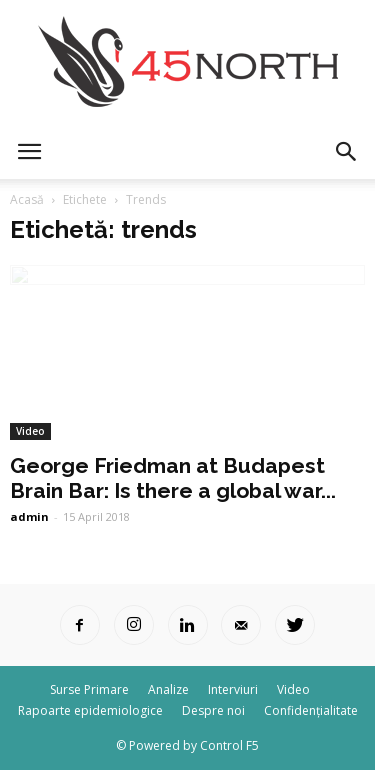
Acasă (27, 199)
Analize (168, 689)
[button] (347, 152)
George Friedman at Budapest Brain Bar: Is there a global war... (173, 478)
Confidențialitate (311, 710)
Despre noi (213, 710)
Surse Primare (89, 689)
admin (29, 516)
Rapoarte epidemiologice (90, 710)
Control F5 (229, 745)
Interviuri (233, 689)
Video (30, 431)
